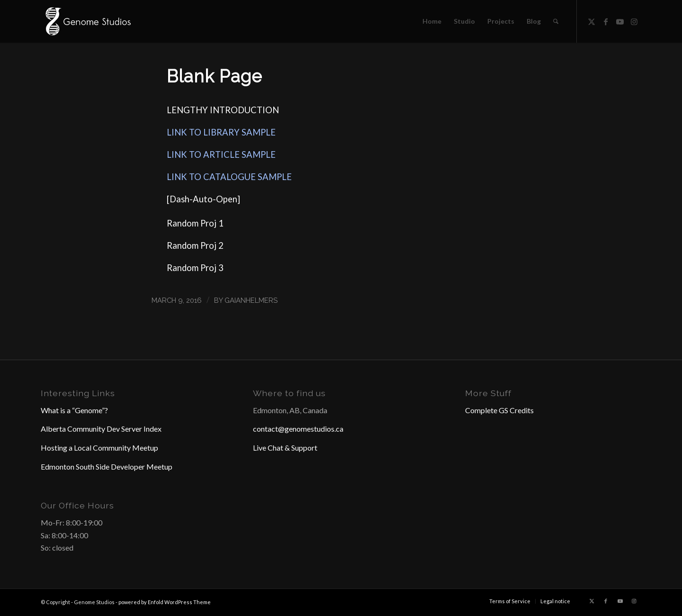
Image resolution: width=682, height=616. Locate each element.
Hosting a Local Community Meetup (99, 448)
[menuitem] (432, 21)
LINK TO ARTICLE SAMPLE (221, 154)
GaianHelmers (251, 300)
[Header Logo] (87, 21)
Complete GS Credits (499, 410)
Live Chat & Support (285, 448)
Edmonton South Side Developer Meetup (107, 467)
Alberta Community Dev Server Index (101, 429)
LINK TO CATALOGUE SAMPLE (229, 177)
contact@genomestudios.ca (298, 429)
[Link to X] (592, 21)
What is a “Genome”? (74, 410)
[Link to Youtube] (620, 21)
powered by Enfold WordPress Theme (165, 602)
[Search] (556, 21)
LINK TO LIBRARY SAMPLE (221, 132)
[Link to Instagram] (634, 21)
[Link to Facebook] (606, 21)
